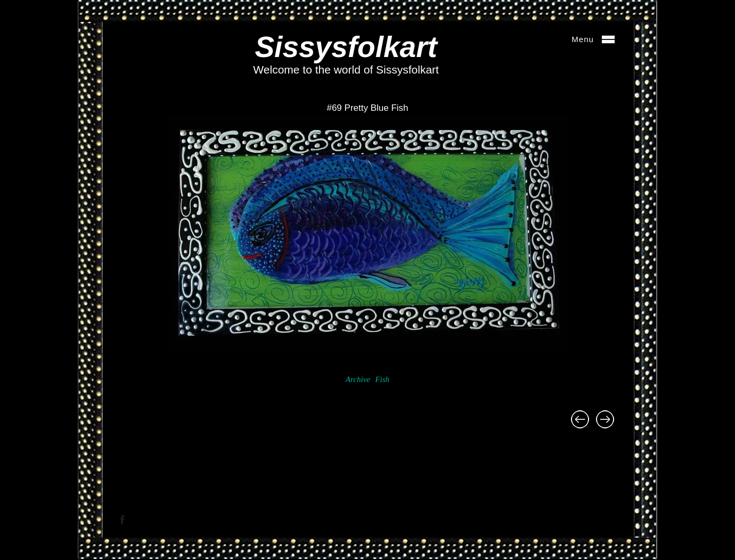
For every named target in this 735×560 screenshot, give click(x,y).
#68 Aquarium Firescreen (605, 419)
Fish (382, 379)
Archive (358, 379)
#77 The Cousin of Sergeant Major (580, 419)
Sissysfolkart (346, 47)
